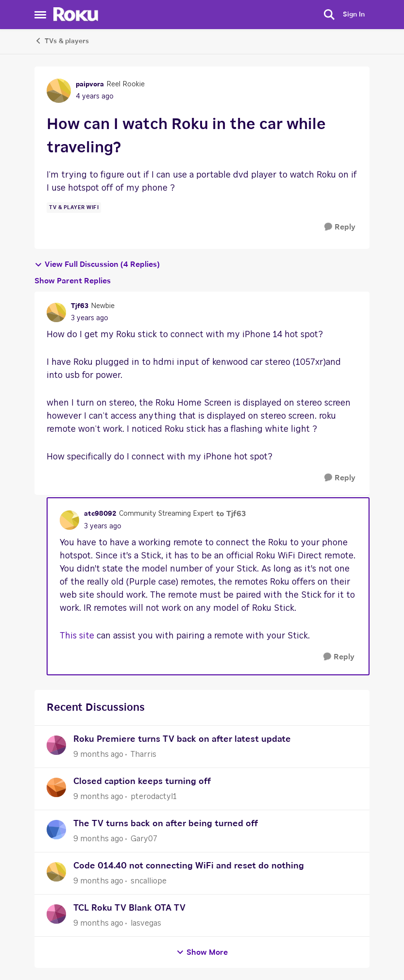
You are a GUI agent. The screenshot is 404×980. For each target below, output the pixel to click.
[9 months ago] (98, 754)
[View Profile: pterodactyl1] (56, 787)
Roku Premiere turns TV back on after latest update (182, 739)
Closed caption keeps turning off (142, 782)
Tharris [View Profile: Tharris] (143, 754)
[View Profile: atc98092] (69, 520)
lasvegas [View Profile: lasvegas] (146, 923)
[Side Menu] (40, 15)
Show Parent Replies (73, 281)
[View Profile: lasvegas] (56, 914)
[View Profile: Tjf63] (56, 312)
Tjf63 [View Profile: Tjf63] (80, 306)
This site (77, 636)
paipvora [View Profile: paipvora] (90, 84)
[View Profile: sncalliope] (56, 872)
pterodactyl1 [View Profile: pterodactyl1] (154, 797)
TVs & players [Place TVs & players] (62, 41)
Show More (202, 953)
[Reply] (340, 227)
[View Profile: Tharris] (56, 745)
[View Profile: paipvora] (59, 91)
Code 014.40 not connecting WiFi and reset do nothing (189, 866)
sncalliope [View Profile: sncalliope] (149, 881)
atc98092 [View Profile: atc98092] (100, 514)
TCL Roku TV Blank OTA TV (129, 908)
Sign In (354, 15)
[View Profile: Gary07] (56, 830)
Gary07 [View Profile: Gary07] (144, 839)
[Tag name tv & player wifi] (74, 208)
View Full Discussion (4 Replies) (97, 265)
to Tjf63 (231, 514)
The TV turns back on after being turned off (166, 824)
